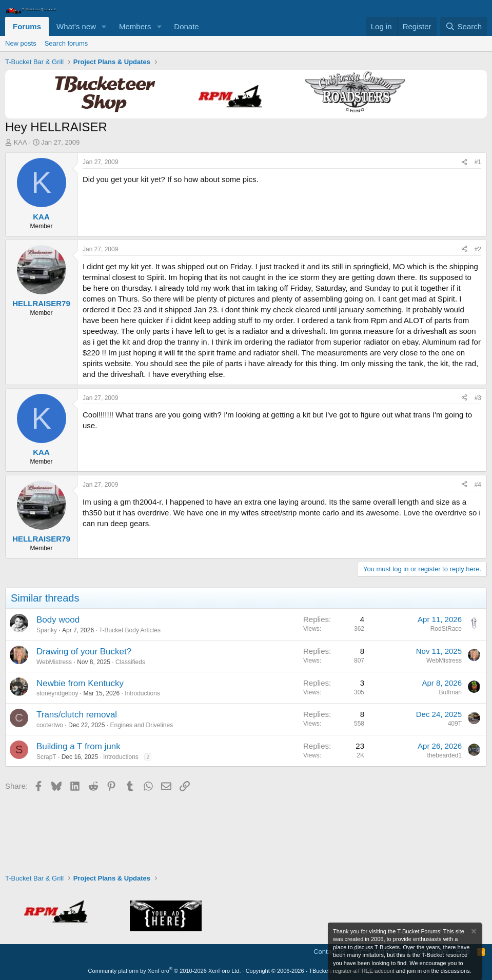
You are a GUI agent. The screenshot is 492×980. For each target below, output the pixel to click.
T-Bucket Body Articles (130, 630)
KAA (21, 142)
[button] (104, 26)
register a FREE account (364, 971)
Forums (27, 26)
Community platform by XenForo (165, 971)
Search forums (66, 43)
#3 (478, 398)
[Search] (464, 26)
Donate (186, 26)
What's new (76, 26)
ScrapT (46, 757)
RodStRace (446, 629)
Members (135, 26)
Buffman (450, 692)
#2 (478, 249)
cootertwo (50, 725)
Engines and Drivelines (141, 725)
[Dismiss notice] (473, 933)
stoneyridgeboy (57, 693)
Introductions (142, 693)
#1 (478, 162)
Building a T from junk (78, 746)
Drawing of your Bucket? (84, 652)
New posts (21, 43)
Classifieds (130, 662)
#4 (478, 485)
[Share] (464, 162)
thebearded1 (445, 755)
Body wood (58, 620)
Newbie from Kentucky (80, 683)
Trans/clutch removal (77, 715)
